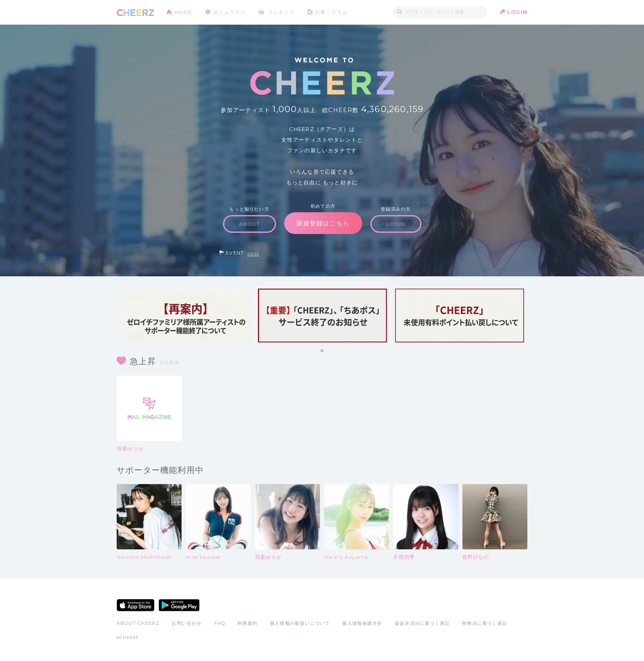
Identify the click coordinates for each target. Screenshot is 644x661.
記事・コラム (331, 12)
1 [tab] (322, 351)
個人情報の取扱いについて (300, 623)
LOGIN (517, 12)
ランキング (281, 12)
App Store (136, 605)
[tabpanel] (185, 316)
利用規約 (247, 623)
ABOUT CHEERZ (138, 623)
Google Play (179, 605)
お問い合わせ (187, 623)
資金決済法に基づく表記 (422, 623)
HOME (184, 12)
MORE (253, 254)
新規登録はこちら (323, 223)
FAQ (220, 623)
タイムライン (229, 12)
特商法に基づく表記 (485, 623)
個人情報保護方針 (362, 623)
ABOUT (250, 224)
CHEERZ (135, 13)
